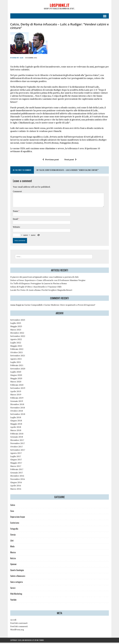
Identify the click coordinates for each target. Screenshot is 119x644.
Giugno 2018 (16, 422)
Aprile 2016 (16, 487)
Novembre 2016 (18, 480)
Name (16, 212)
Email (16, 220)
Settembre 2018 (18, 415)
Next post (70, 161)
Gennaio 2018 (17, 438)
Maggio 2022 (16, 347)
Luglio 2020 (16, 373)
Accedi (13, 621)
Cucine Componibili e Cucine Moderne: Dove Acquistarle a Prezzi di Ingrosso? (60, 306)
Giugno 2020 (16, 376)
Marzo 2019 (16, 396)
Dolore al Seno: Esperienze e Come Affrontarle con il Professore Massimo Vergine (48, 282)
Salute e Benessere (18, 577)
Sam (22, 59)
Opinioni (13, 566)
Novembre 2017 (18, 445)
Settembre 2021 (18, 357)
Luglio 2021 (16, 363)
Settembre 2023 (18, 321)
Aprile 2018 (16, 428)
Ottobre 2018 (17, 412)
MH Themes (40, 642)
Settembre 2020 (18, 370)
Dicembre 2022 (17, 334)
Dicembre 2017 (17, 441)
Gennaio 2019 (17, 402)
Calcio (13, 506)
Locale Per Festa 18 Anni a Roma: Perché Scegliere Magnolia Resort (41, 291)
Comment (17, 193)
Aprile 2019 (16, 393)
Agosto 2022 (16, 341)
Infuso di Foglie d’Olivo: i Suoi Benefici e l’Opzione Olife (36, 288)
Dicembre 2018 (17, 406)
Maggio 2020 (16, 380)
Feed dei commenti (19, 628)
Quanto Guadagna (17, 571)
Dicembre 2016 (17, 477)
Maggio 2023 (16, 328)
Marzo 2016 (16, 490)
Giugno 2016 (16, 484)
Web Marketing (16, 595)
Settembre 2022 (18, 337)
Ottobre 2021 (17, 354)
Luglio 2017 (16, 458)
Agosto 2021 (16, 360)
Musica (13, 554)
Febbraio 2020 (17, 386)
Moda (12, 548)
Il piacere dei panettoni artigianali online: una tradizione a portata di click (44, 278)
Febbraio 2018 (17, 435)
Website (16, 228)
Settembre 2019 (18, 389)
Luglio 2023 (16, 324)
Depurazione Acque (18, 518)
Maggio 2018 (16, 425)
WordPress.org (17, 631)
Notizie (13, 560)
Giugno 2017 (16, 461)
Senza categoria (16, 583)
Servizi (13, 589)
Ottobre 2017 (17, 448)
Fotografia (14, 530)
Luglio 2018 (16, 419)
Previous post (51, 161)
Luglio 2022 (16, 344)
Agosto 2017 (16, 454)
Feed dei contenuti (19, 624)
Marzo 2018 (16, 432)
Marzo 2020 (16, 383)
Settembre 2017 (18, 451)
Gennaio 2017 (17, 474)
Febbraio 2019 (17, 399)
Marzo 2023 (16, 331)
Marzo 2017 (16, 467)
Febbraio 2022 (17, 350)
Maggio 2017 (16, 464)
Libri (12, 542)
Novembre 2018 (18, 409)
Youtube (13, 601)
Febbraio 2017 (17, 471)
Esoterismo (15, 524)
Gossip (13, 536)
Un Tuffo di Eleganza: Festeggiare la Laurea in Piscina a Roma (38, 285)
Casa (12, 512)
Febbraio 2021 (17, 367)
